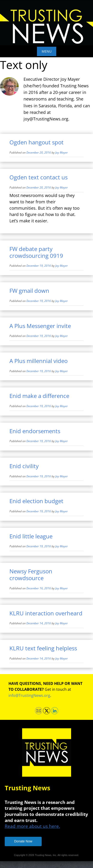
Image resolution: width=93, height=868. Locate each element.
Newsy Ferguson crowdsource (31, 575)
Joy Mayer (62, 152)
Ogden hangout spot (36, 142)
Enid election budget (36, 501)
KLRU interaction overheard (46, 613)
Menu (47, 51)
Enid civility (24, 466)
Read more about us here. (32, 826)
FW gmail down (29, 291)
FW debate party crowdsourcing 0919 (36, 252)
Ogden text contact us (38, 177)
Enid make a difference (39, 396)
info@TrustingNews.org (29, 695)
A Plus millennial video (38, 361)
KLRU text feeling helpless (43, 648)
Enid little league (31, 536)
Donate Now (23, 841)
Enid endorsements (35, 431)
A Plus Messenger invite (40, 326)
